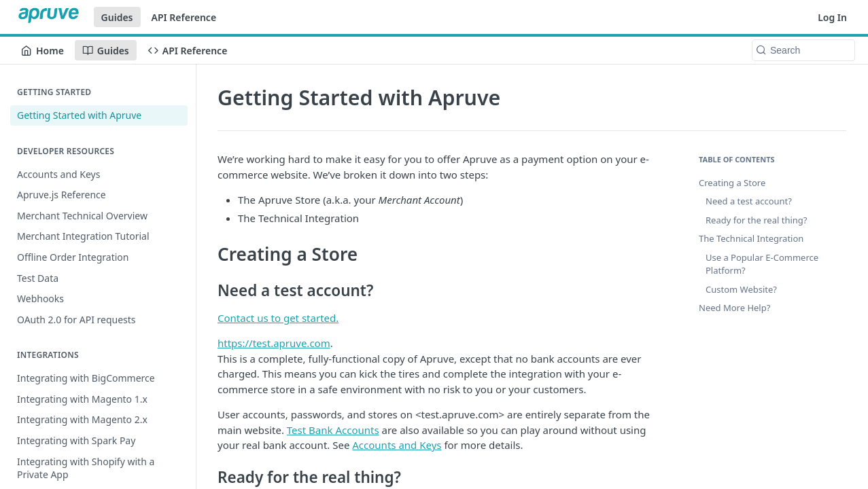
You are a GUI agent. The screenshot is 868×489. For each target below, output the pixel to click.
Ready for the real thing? (756, 220)
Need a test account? (749, 201)
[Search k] (803, 50)
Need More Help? (734, 308)
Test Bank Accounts (333, 430)
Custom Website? (741, 289)
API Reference (184, 17)
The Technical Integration (751, 238)
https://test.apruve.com (274, 343)
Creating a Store (732, 183)
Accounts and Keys (397, 445)
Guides (117, 17)
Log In (832, 17)
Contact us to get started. (278, 318)
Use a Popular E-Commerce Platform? (762, 264)
